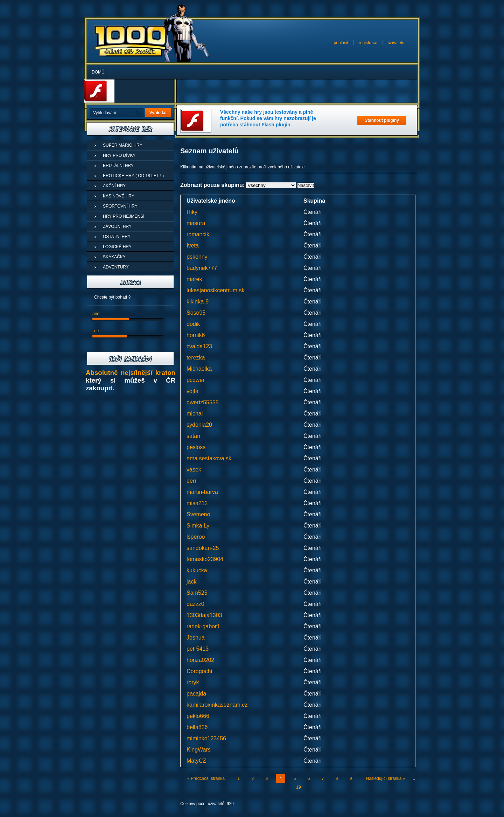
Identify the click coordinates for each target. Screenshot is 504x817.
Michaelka (199, 369)
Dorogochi (199, 671)
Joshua (196, 638)
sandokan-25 (203, 548)
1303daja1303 (204, 615)
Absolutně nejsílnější (121, 373)
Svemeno (198, 514)
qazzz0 (195, 604)
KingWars (199, 750)
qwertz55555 (203, 402)
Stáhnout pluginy (382, 120)
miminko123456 (206, 738)
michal (195, 414)
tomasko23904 (205, 559)
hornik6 (196, 335)
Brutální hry (118, 166)
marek (194, 279)
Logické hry (117, 247)
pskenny (197, 257)
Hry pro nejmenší (124, 216)
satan (193, 436)
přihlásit (341, 43)
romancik (198, 234)
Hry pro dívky (119, 155)
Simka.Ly (198, 526)
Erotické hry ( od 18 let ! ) (133, 176)
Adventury (116, 267)
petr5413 (198, 649)
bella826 (197, 727)
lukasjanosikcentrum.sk (215, 290)
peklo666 (198, 716)
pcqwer (196, 380)
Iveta (193, 246)
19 (298, 787)
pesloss (196, 447)
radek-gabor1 (203, 626)
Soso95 (196, 313)
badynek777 (202, 268)
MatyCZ (196, 761)
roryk (193, 682)
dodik (193, 324)
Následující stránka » (385, 778)
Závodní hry (117, 226)
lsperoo (196, 537)
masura (196, 223)
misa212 (197, 503)
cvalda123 (199, 346)
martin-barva (202, 492)
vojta (192, 391)
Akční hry (114, 186)
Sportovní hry (120, 206)
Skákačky (114, 257)
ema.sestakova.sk (209, 458)
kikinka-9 (198, 302)
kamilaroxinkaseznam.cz (217, 705)
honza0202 (200, 660)
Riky (192, 212)
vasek (194, 470)
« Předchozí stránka (206, 778)
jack (191, 582)
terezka (196, 358)
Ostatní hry (117, 237)
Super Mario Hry (122, 145)
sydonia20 (199, 425)
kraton (165, 373)
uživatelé (396, 43)
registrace (368, 43)
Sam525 (197, 593)
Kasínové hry (119, 196)
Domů (98, 72)
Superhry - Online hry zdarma (131, 41)
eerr (191, 481)
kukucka (197, 570)
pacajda (196, 694)
